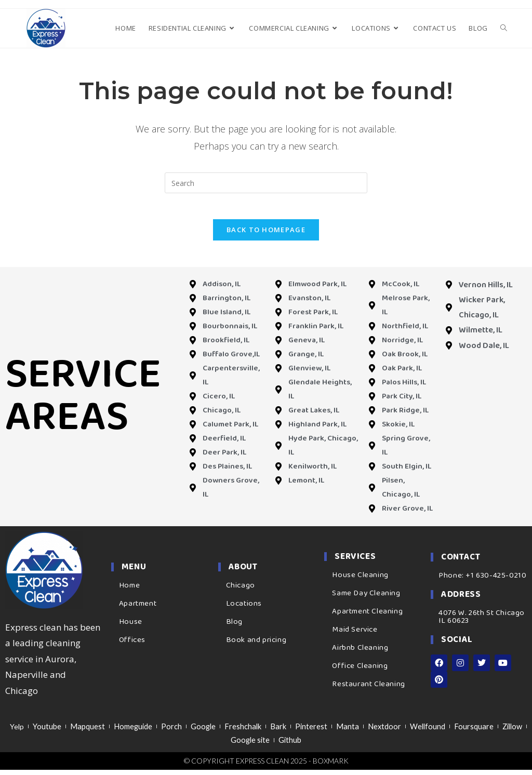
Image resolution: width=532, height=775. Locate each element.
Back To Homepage (266, 235)
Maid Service (355, 636)
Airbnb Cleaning (360, 654)
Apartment (138, 609)
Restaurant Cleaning (368, 690)
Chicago (241, 591)
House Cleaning (360, 581)
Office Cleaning (360, 672)
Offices (132, 646)
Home (129, 591)
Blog (234, 627)
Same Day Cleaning (366, 599)
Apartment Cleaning (367, 618)
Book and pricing (256, 646)
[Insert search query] (266, 183)
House (131, 627)
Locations (244, 609)
